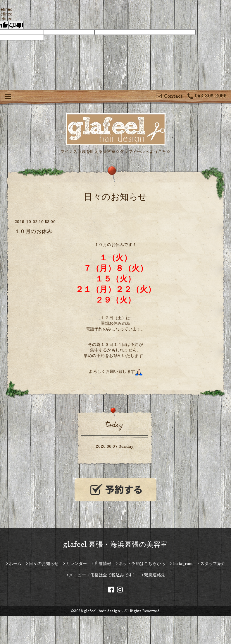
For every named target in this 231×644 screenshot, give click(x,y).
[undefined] (16, 25)
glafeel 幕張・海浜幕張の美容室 (115, 544)
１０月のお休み (34, 231)
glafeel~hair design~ (103, 611)
